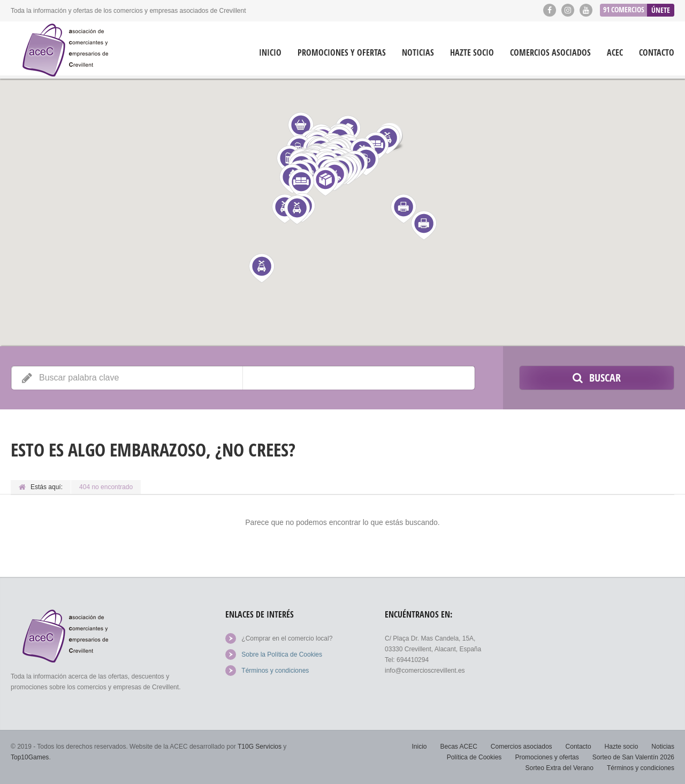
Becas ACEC (458, 747)
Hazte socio (472, 53)
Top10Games (30, 757)
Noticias (418, 53)
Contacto (657, 53)
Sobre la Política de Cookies (282, 654)
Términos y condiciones (275, 671)
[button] (424, 225)
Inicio (270, 53)
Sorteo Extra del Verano (560, 768)
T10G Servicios (260, 747)
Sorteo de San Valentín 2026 (633, 757)
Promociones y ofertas (342, 53)
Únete (661, 10)
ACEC (615, 53)
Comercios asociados (550, 53)
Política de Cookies (474, 757)
